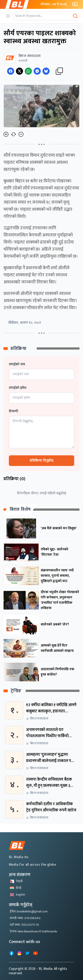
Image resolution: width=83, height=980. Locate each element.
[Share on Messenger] (37, 71)
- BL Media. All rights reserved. (38, 971)
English (17, 895)
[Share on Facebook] (11, 71)
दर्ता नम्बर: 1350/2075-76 (24, 925)
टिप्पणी (14, 411)
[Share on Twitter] (19, 71)
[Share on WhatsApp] (28, 71)
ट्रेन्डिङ (16, 691)
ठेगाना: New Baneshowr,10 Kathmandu (33, 931)
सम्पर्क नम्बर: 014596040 (25, 918)
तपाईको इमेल (18, 388)
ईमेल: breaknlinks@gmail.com (29, 911)
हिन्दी (15, 888)
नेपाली (16, 881)
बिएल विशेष (20, 509)
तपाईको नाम (17, 364)
